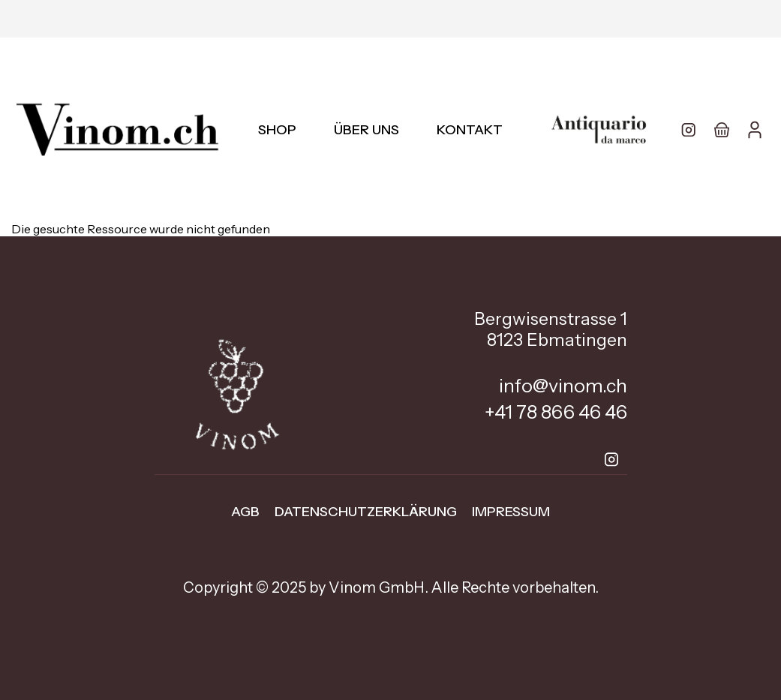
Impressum (511, 512)
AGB (245, 512)
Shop (277, 130)
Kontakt (470, 130)
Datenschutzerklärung (366, 512)
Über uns (366, 130)
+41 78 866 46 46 (556, 412)
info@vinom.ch (563, 386)
